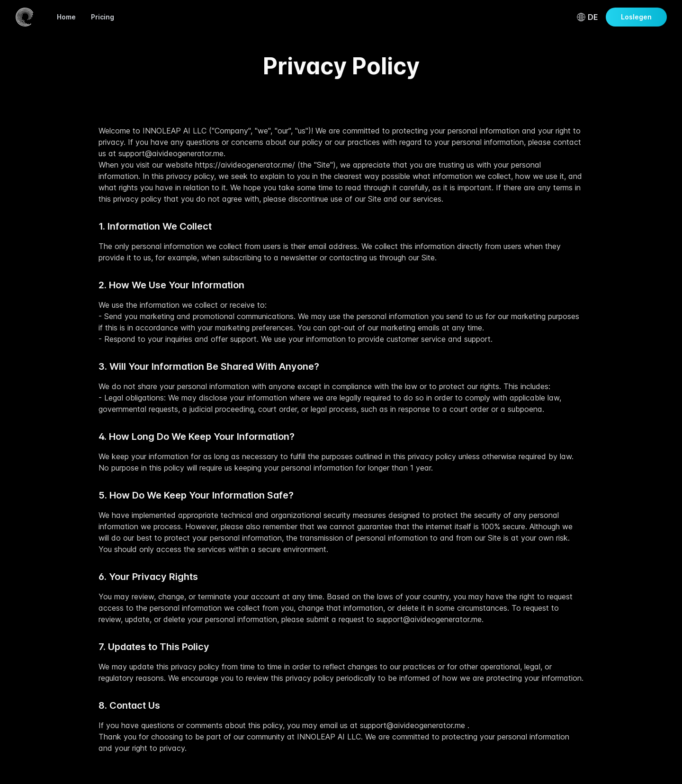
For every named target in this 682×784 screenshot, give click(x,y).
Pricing (103, 17)
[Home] (25, 17)
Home (66, 17)
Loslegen (636, 17)
